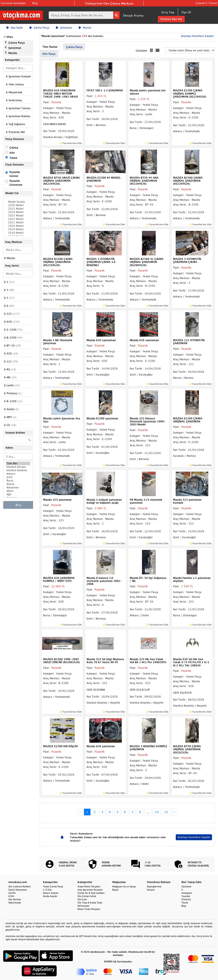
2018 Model (18, 233)
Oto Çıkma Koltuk (87, 896)
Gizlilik (12, 893)
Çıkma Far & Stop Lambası (91, 893)
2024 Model (18, 212)
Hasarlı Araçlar (51, 893)
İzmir (18, 477)
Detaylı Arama (133, 15)
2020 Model (18, 226)
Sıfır (12, 153)
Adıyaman (18, 488)
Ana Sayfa (15, 28)
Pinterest (186, 899)
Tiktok (185, 903)
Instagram (187, 893)
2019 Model (18, 229)
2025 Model (18, 209)
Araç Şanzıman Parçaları (90, 890)
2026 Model (18, 205)
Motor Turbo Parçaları (89, 909)
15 (166, 812)
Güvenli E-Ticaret (206, 3)
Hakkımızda (15, 903)
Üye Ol (186, 12)
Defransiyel (83, 906)
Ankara (18, 474)
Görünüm (141, 51)
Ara (18, 505)
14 (157, 812)
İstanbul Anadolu (18, 470)
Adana (18, 484)
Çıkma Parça (39, 28)
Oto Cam (82, 899)
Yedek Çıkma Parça (53, 886)
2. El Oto (47, 890)
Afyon (18, 491)
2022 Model (18, 219)
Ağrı (18, 494)
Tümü (13, 158)
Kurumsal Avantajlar (13, 3)
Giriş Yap (168, 12)
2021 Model (18, 222)
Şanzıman (64, 28)
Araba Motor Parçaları (89, 886)
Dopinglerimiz (154, 886)
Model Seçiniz (18, 202)
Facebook (186, 886)
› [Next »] (174, 812)
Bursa (18, 481)
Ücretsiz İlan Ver (171, 19)
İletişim (151, 890)
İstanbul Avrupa (18, 467)
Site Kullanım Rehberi (20, 886)
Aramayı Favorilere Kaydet (197, 36)
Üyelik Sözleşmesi (18, 890)
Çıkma (14, 148)
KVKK (11, 896)
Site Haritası (15, 899)
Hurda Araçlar (50, 896)
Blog (35, 3)
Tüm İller (18, 463)
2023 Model (18, 216)
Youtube (186, 896)
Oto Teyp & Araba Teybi (90, 903)
